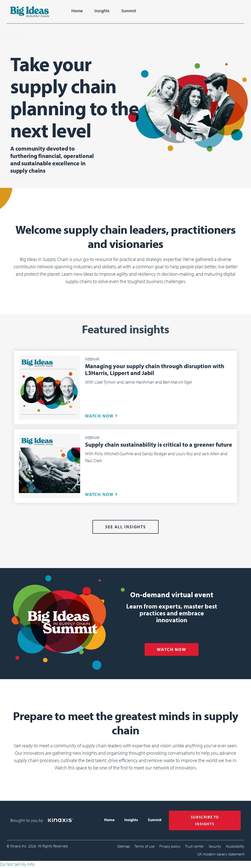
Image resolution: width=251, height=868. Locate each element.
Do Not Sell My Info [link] (17, 864)
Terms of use (145, 846)
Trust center (195, 846)
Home (77, 11)
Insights (102, 11)
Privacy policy (170, 846)
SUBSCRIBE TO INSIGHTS (205, 820)
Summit (129, 11)
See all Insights (125, 527)
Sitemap (124, 846)
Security (215, 846)
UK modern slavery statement (221, 854)
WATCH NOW (99, 416)
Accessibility (235, 846)
